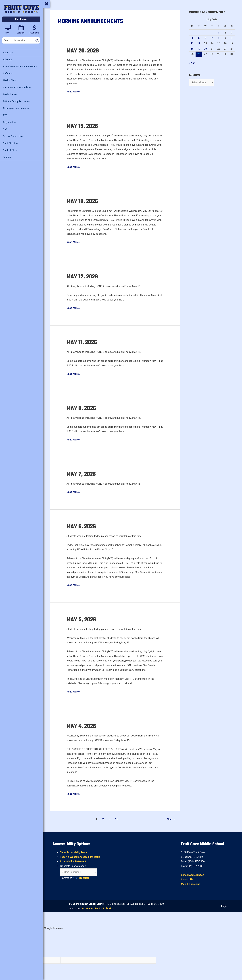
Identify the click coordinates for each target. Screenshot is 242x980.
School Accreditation (193, 875)
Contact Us (187, 880)
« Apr (192, 63)
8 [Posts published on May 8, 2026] (219, 38)
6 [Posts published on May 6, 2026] (205, 38)
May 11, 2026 (82, 343)
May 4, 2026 (81, 727)
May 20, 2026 (83, 51)
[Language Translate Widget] (78, 872)
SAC (5, 129)
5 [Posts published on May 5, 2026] (199, 38)
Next (171, 819)
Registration (9, 122)
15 (117, 819)
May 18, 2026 (83, 202)
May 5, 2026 (82, 620)
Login (224, 906)
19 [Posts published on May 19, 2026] (199, 49)
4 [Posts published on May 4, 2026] (192, 38)
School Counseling (13, 136)
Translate (81, 878)
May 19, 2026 (83, 126)
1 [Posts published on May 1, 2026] (219, 33)
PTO (5, 115)
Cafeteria (8, 73)
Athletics (8, 60)
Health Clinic (10, 80)
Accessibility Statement (73, 862)
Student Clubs (10, 150)
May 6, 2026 (82, 527)
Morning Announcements (16, 108)
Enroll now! (21, 19)
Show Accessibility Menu (74, 852)
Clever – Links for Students (17, 87)
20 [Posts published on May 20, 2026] (205, 49)
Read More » (74, 91)
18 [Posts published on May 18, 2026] (192, 49)
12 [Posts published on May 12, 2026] (199, 43)
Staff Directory (11, 143)
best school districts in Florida (97, 908)
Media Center (10, 94)
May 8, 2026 (82, 409)
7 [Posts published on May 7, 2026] (212, 38)
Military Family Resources (16, 101)
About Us (8, 53)
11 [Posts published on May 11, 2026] (192, 43)
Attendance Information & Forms (20, 67)
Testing (7, 157)
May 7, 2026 (82, 474)
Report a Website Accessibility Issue (80, 857)
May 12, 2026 (83, 277)
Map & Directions (191, 884)
